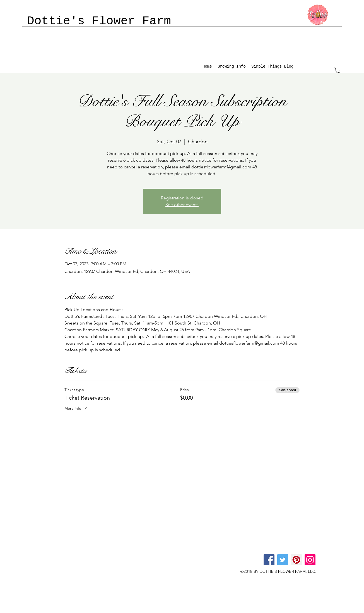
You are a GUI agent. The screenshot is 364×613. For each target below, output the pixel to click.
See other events (182, 205)
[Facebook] (269, 560)
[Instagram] (310, 560)
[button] (338, 70)
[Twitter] (283, 560)
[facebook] (178, 571)
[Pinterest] (296, 560)
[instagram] (186, 571)
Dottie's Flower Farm (99, 21)
